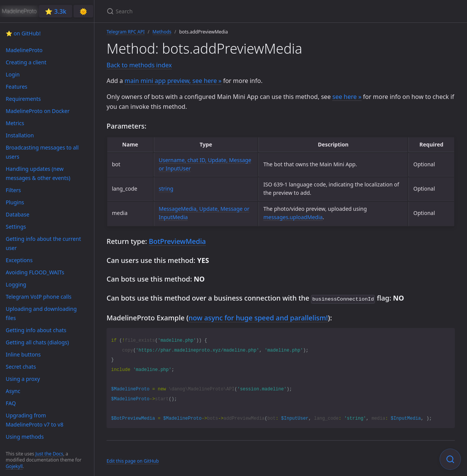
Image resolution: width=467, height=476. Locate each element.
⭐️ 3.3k (56, 11)
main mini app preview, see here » (173, 81)
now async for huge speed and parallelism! (258, 317)
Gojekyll (14, 466)
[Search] (196, 11)
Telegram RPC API (126, 32)
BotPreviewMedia (177, 241)
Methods (162, 32)
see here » (347, 97)
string (166, 189)
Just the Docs (49, 454)
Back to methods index (139, 65)
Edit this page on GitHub (133, 460)
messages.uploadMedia (293, 217)
